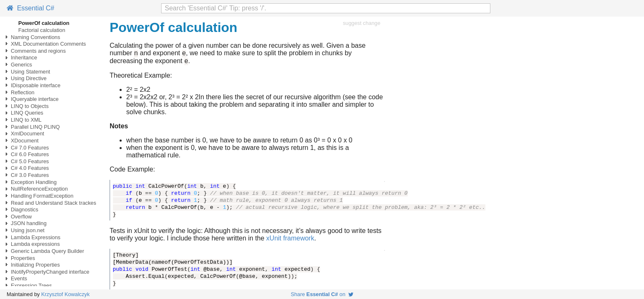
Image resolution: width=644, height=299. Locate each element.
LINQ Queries (27, 113)
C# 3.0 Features (30, 175)
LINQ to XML (26, 120)
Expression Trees (31, 286)
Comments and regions (38, 51)
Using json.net (28, 230)
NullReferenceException (39, 189)
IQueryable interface (35, 99)
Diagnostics (24, 210)
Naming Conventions (36, 37)
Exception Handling (34, 182)
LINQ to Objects (30, 106)
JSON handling (29, 223)
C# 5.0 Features (30, 161)
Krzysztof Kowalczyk (65, 294)
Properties (23, 258)
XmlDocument (27, 134)
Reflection (23, 92)
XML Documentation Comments (48, 44)
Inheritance (24, 58)
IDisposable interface (36, 85)
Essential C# (31, 8)
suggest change (362, 23)
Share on (322, 294)
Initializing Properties (35, 265)
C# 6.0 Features (30, 154)
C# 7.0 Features (30, 148)
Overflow (21, 217)
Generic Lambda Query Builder (47, 251)
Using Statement (31, 72)
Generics (21, 65)
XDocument (25, 141)
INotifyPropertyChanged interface (50, 272)
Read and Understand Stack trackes (54, 203)
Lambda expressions (35, 244)
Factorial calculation (42, 30)
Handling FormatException (42, 196)
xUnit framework (290, 241)
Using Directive (29, 78)
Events (19, 278)
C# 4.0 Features (30, 168)
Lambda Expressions (36, 237)
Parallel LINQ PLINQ (35, 127)
